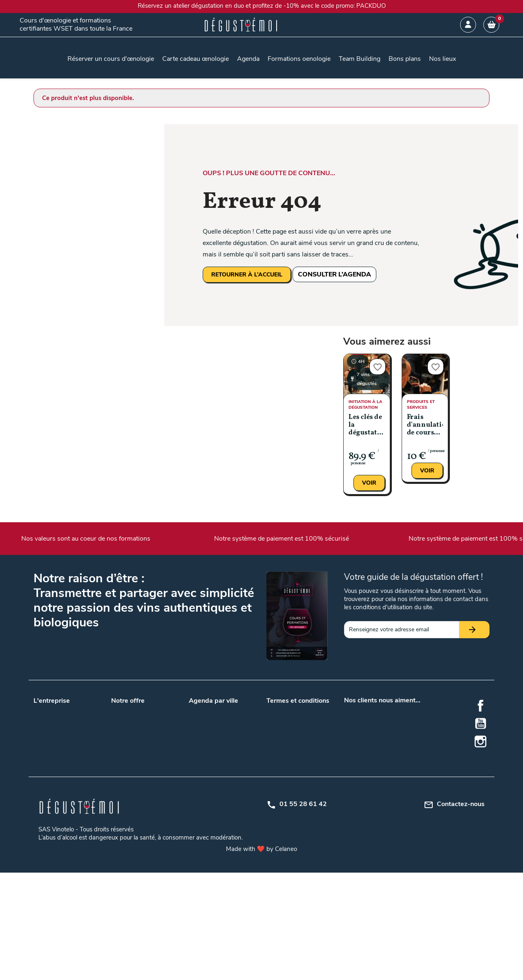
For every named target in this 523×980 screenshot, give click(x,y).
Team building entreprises (144, 720)
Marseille (234, 739)
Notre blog (47, 720)
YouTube (481, 724)
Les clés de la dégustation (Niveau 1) (367, 426)
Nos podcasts (51, 730)
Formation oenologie (137, 854)
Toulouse (200, 760)
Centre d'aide (283, 771)
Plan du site (281, 749)
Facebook (481, 706)
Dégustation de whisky (140, 832)
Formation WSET (133, 771)
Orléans (232, 811)
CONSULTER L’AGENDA (334, 274)
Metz (229, 801)
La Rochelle (203, 801)
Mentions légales (288, 728)
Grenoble (234, 790)
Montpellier (203, 811)
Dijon (195, 790)
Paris (229, 749)
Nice (194, 843)
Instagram (481, 742)
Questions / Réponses (139, 760)
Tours (230, 760)
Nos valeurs (48, 709)
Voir (369, 483)
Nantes (198, 749)
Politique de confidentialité (300, 739)
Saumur (199, 832)
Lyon (195, 739)
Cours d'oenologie (134, 811)
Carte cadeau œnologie (141, 709)
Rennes (232, 822)
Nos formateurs (54, 741)
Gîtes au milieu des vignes (144, 822)
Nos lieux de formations (141, 749)
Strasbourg (237, 832)
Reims (197, 822)
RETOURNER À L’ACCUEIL (247, 275)
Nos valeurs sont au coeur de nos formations (150, 539)
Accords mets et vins (138, 801)
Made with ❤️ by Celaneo (261, 956)
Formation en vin (133, 843)
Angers (232, 709)
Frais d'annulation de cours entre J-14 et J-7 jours (425, 426)
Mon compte (283, 760)
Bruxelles (234, 771)
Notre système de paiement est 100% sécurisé (345, 539)
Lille (228, 728)
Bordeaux (201, 728)
